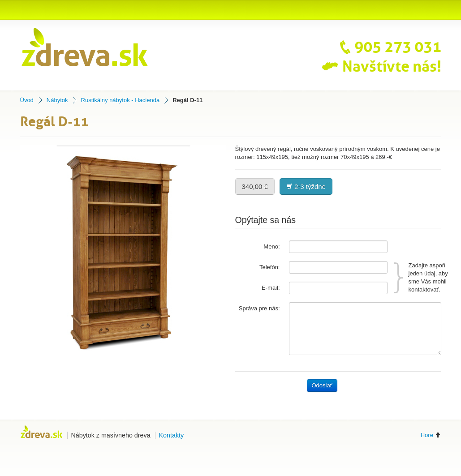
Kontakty (172, 435)
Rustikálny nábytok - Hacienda (121, 100)
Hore (431, 435)
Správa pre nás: (259, 308)
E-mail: (271, 288)
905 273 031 (388, 47)
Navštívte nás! (381, 67)
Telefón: (270, 267)
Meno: (271, 247)
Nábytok (57, 100)
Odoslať (322, 385)
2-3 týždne (306, 187)
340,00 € (255, 187)
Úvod (27, 100)
